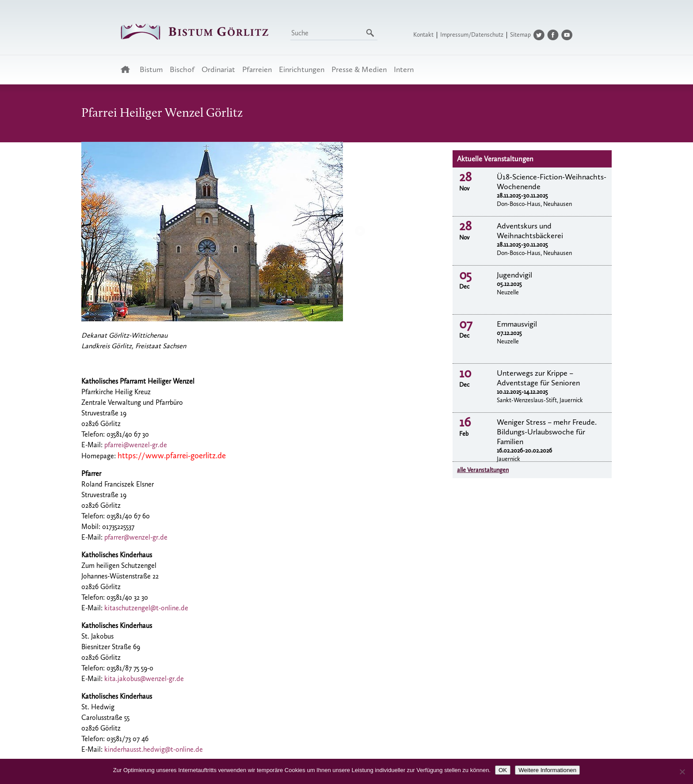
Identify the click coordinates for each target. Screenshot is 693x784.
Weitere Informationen (547, 770)
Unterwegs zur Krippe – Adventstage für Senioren (538, 378)
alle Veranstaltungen (483, 470)
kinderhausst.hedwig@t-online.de (154, 749)
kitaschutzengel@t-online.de (146, 608)
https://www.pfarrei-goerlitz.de (172, 455)
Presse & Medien (359, 69)
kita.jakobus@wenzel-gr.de (144, 679)
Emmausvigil (517, 324)
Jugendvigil (514, 275)
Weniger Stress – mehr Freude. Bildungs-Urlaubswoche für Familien (547, 432)
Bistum (151, 69)
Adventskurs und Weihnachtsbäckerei (530, 231)
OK (503, 770)
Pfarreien (257, 69)
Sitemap (520, 35)
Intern (404, 69)
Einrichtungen (302, 69)
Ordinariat (218, 69)
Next (360, 230)
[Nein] (682, 772)
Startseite (128, 69)
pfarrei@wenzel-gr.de (136, 445)
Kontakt (423, 35)
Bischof (182, 69)
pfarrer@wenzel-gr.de (136, 537)
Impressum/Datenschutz (472, 35)
